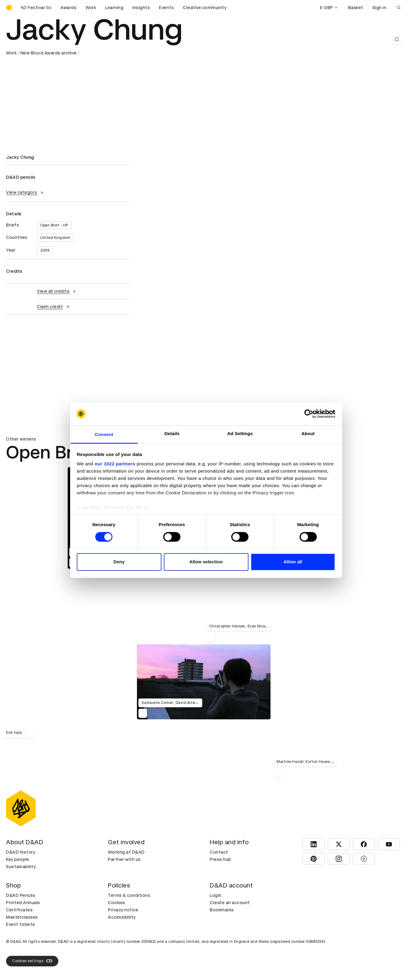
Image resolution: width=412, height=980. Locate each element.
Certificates (19, 910)
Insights (141, 8)
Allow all (293, 562)
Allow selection (206, 562)
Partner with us (124, 859)
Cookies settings (32, 961)
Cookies (117, 903)
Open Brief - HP (54, 225)
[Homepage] (9, 8)
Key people (18, 859)
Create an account (230, 903)
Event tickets (21, 924)
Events (166, 8)
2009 (45, 250)
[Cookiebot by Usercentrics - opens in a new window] (309, 414)
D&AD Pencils (21, 895)
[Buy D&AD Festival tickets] (36, 8)
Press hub (221, 859)
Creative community (205, 8)
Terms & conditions (129, 895)
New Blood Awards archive (49, 53)
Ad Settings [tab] (240, 434)
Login (216, 895)
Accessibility (122, 917)
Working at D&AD (126, 852)
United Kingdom (55, 238)
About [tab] (308, 434)
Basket (356, 8)
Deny (119, 562)
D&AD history (21, 852)
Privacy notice (123, 910)
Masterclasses (22, 917)
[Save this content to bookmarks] (397, 39)
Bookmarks (222, 910)
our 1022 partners (115, 464)
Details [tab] (172, 434)
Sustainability (21, 867)
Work (91, 8)
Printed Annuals (23, 903)
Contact (219, 852)
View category (25, 192)
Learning (114, 8)
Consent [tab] (104, 435)
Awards (68, 8)
